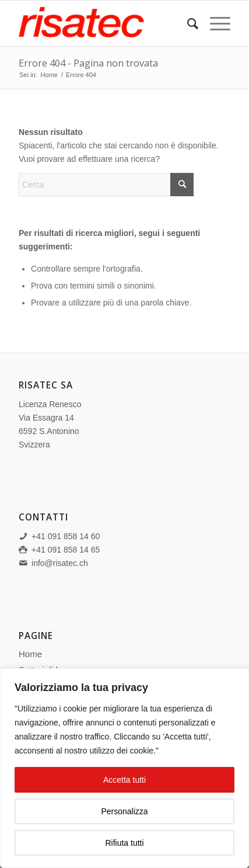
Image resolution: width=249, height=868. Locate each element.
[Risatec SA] (103, 24)
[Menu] (214, 24)
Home (30, 654)
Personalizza (124, 811)
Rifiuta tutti (124, 843)
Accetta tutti (124, 780)
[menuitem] (187, 24)
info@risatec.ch (60, 563)
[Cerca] (187, 24)
